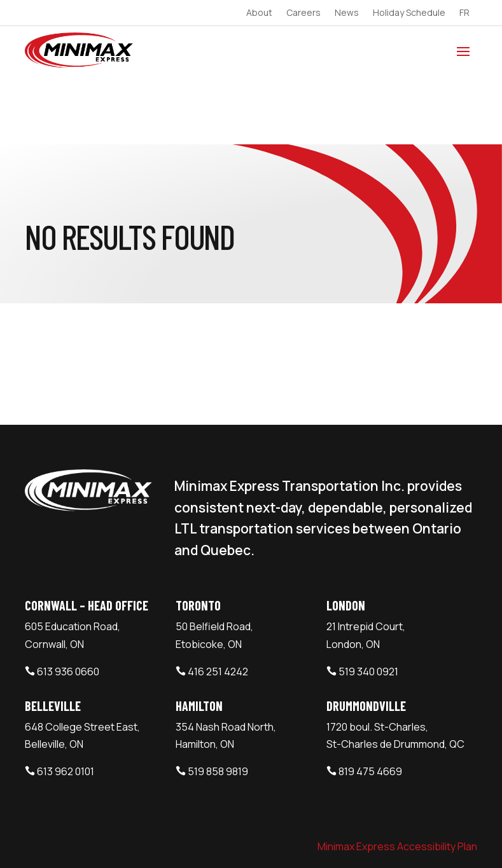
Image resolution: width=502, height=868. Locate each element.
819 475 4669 (370, 702)
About (259, 13)
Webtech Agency (250, 839)
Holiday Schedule (409, 13)
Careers (303, 13)
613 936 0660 (68, 602)
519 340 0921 (368, 602)
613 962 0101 (66, 702)
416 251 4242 (218, 602)
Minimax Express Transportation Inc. (116, 839)
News (347, 13)
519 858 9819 (218, 702)
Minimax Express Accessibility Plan (397, 776)
